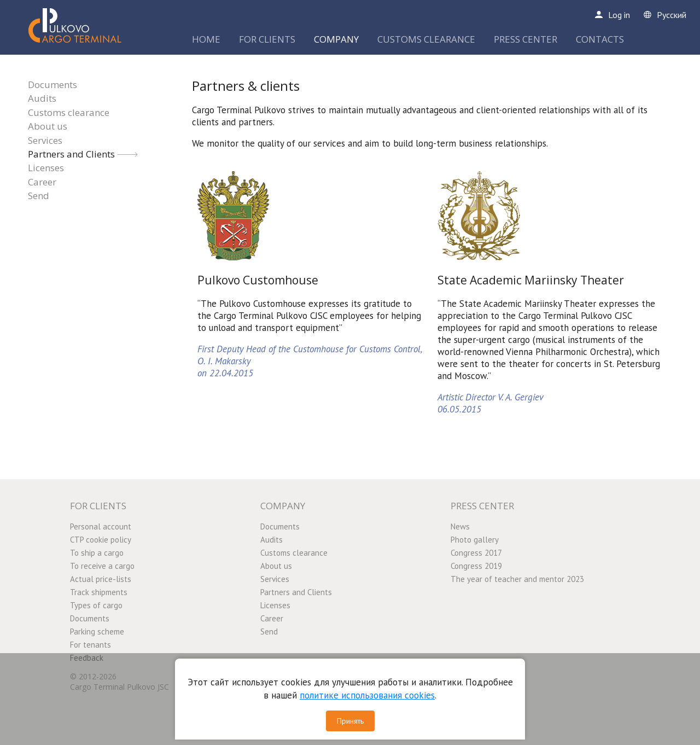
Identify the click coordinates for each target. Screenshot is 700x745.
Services (45, 140)
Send (39, 196)
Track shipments (99, 592)
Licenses (46, 168)
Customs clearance (69, 112)
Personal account (101, 526)
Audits (42, 98)
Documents (52, 85)
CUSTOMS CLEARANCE (426, 39)
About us (48, 126)
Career (42, 182)
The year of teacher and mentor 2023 (517, 579)
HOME (206, 39)
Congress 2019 (476, 566)
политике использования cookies (367, 695)
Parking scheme (97, 631)
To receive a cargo (102, 566)
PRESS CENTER (526, 39)
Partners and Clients (71, 154)
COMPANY (336, 39)
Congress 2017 (476, 553)
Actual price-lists (101, 579)
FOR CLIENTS (267, 39)
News (460, 526)
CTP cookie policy (101, 540)
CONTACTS (600, 39)
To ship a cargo (97, 553)
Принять (350, 721)
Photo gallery (475, 540)
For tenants (91, 645)
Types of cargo (96, 605)
